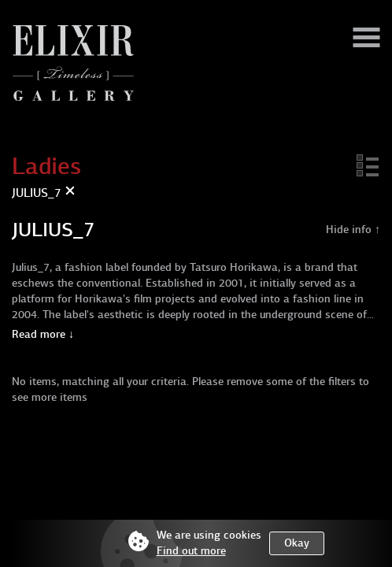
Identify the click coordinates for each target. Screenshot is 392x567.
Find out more (191, 551)
